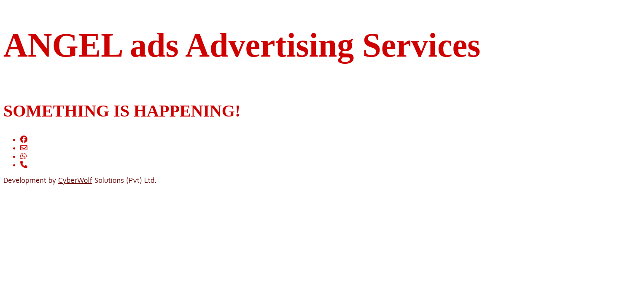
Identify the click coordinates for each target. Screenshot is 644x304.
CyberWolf (75, 180)
